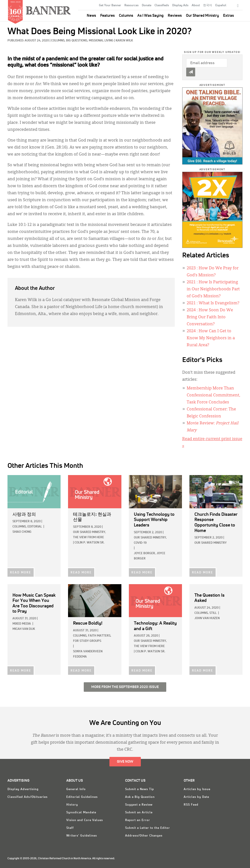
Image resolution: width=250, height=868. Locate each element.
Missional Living (101, 41)
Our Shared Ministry (202, 16)
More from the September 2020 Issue (125, 687)
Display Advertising (23, 789)
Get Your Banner (110, 5)
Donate (147, 5)
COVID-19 (140, 543)
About (196, 5)
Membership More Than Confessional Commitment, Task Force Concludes (213, 395)
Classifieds (162, 5)
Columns (126, 16)
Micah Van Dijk (24, 629)
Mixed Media (22, 624)
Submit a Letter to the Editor (148, 828)
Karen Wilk (124, 41)
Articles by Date (196, 797)
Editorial (35, 527)
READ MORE (21, 573)
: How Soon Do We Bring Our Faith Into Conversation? (210, 317)
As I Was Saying (150, 16)
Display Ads (180, 5)
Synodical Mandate (81, 813)
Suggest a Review (139, 805)
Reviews (175, 16)
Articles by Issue (197, 789)
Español (221, 5)
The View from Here (88, 537)
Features (107, 16)
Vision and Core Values (85, 820)
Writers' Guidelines (82, 836)
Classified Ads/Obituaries (28, 797)
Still (213, 613)
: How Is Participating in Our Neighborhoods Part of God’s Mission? (213, 289)
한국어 (208, 5)
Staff (70, 828)
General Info (76, 789)
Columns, (59, 41)
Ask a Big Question (140, 797)
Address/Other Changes (144, 836)
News (91, 16)
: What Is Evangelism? (213, 303)
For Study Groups (87, 641)
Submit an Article (139, 813)
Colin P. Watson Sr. (89, 543)
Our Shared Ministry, (89, 532)
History (72, 805)
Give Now (125, 762)
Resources (131, 5)
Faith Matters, (100, 636)
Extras (228, 16)
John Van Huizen (207, 618)
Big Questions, (77, 41)
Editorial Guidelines (82, 797)
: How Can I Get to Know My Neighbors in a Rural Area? (211, 338)
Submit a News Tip (140, 789)
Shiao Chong (22, 532)
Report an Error (138, 820)
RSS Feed (191, 805)
